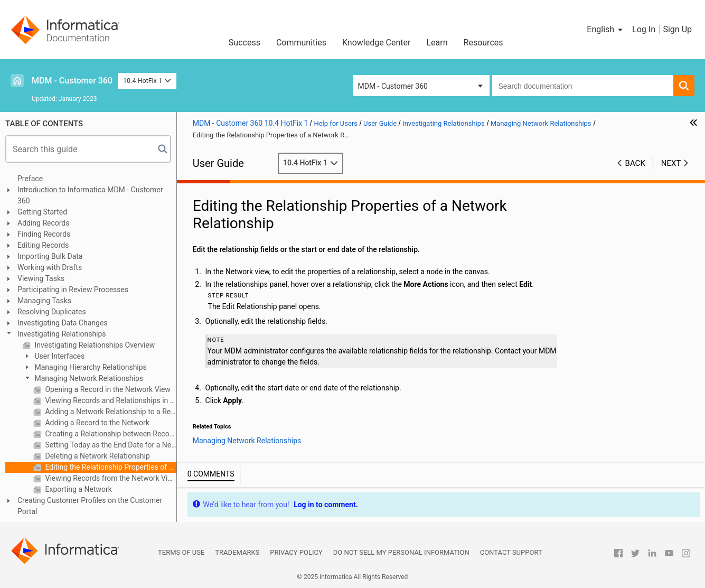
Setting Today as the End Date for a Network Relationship (110, 445)
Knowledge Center (377, 43)
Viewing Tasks (41, 278)
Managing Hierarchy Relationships (90, 367)
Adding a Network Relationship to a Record (110, 412)
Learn (437, 43)
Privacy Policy (296, 552)
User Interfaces (59, 356)
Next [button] (671, 163)
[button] (605, 30)
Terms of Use (181, 552)
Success (245, 43)
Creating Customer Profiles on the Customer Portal (90, 506)
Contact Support (511, 552)
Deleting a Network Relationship (97, 456)
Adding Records (44, 223)
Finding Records (44, 234)
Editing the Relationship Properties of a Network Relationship (110, 467)
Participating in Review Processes (73, 290)
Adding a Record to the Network (96, 423)
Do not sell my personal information (401, 552)
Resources (483, 43)
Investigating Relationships (62, 334)
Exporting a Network (78, 489)
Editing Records (43, 245)
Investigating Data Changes (63, 323)
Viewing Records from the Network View (110, 478)
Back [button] (635, 163)
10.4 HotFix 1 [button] (147, 81)
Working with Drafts (50, 267)
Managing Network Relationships (88, 378)
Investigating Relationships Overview (94, 345)
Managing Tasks (44, 301)
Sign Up (677, 29)
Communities (301, 43)
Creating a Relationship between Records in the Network (110, 434)
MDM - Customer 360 (72, 81)
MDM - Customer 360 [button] (393, 86)
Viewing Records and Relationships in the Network (110, 400)
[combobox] (583, 86)
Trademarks (237, 552)
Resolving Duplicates (52, 312)
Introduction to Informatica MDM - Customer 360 (90, 195)
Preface (30, 179)
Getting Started (42, 212)
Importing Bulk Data (50, 256)
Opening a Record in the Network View (107, 389)
